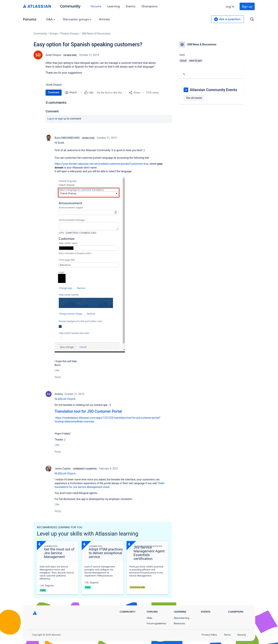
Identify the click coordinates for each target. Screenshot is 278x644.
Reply (58, 377)
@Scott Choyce (67, 399)
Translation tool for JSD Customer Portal (88, 411)
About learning (181, 618)
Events (131, 6)
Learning (114, 6)
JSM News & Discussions (96, 34)
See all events (194, 98)
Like (57, 370)
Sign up (247, 6)
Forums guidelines (156, 623)
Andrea (59, 394)
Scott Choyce (53, 55)
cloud (183, 61)
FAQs (149, 618)
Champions (150, 6)
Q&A (51, 19)
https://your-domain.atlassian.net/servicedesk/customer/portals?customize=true (102, 164)
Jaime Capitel (63, 469)
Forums (96, 6)
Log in (230, 6)
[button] (90, 265)
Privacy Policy (209, 635)
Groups (54, 34)
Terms (227, 635)
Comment (54, 92)
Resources (179, 623)
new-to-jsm (196, 61)
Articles (104, 19)
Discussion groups (77, 19)
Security (242, 635)
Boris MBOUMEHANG (67, 138)
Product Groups (69, 34)
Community (70, 6)
